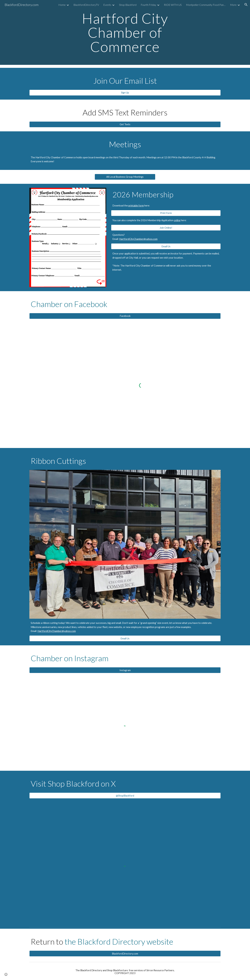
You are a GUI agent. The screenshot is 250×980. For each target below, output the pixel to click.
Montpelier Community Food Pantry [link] (206, 5)
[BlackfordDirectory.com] (125, 954)
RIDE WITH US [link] (173, 5)
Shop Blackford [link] (128, 5)
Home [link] (62, 5)
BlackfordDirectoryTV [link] (86, 5)
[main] (125, 32)
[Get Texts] (125, 124)
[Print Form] (166, 213)
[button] (246, 5)
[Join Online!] (166, 228)
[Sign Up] (125, 93)
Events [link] (107, 5)
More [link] (233, 5)
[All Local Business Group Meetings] (125, 177)
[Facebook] (125, 316)
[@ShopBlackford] (125, 796)
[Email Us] (166, 246)
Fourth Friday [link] (148, 5)
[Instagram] (125, 670)
